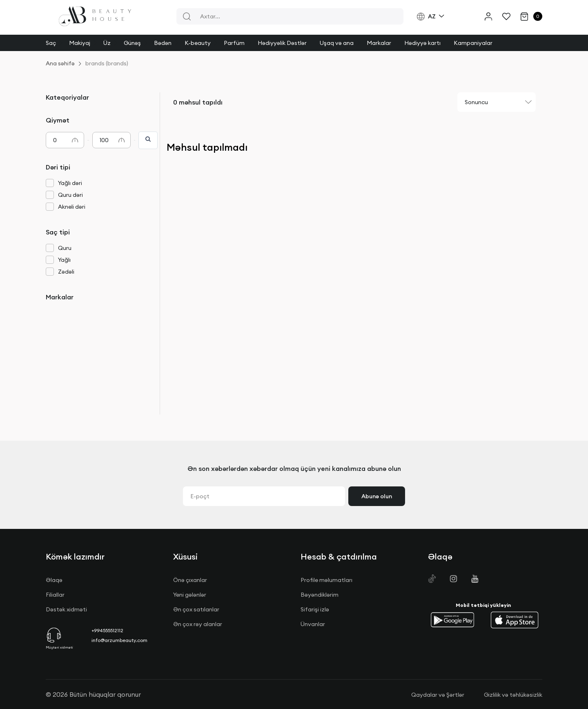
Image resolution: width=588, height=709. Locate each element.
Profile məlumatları (326, 580)
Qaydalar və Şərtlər (438, 695)
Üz (107, 43)
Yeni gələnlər (190, 595)
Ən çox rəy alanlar (198, 624)
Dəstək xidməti (66, 609)
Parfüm (234, 43)
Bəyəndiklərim (320, 595)
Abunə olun (377, 496)
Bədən (163, 43)
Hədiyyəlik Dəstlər (282, 43)
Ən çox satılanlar (196, 609)
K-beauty (198, 43)
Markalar (379, 43)
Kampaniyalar (473, 43)
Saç (51, 43)
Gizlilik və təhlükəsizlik (513, 695)
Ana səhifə (60, 63)
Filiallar (55, 595)
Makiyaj (80, 43)
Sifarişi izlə (315, 609)
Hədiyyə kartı (422, 43)
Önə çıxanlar (190, 580)
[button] (452, 620)
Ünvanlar (313, 624)
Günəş (132, 43)
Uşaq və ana (337, 43)
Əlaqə (54, 580)
